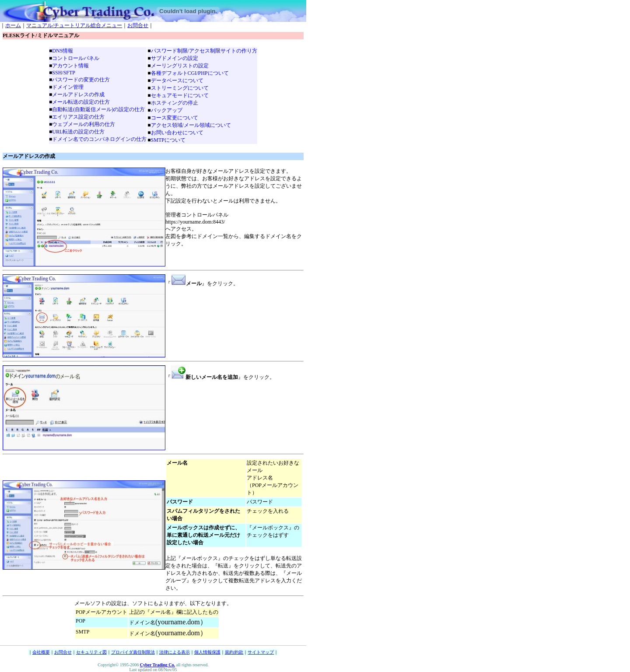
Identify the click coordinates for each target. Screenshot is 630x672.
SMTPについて (168, 140)
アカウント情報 (70, 66)
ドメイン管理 (68, 87)
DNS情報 (63, 51)
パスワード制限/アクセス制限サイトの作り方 (204, 51)
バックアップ (167, 110)
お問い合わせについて (177, 133)
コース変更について (175, 118)
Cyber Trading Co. (157, 665)
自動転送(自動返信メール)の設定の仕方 (98, 109)
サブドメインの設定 (175, 58)
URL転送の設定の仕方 (78, 132)
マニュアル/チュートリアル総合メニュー (74, 25)
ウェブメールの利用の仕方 (84, 124)
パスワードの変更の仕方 (81, 80)
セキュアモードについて (180, 95)
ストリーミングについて (180, 88)
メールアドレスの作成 (78, 94)
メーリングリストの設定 (180, 66)
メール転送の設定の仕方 (81, 102)
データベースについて (177, 80)
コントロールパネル (76, 58)
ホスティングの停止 (175, 103)
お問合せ (138, 25)
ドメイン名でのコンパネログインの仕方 (99, 139)
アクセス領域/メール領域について (191, 125)
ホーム (13, 25)
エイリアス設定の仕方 (78, 117)
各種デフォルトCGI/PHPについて (190, 73)
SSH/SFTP (64, 73)
